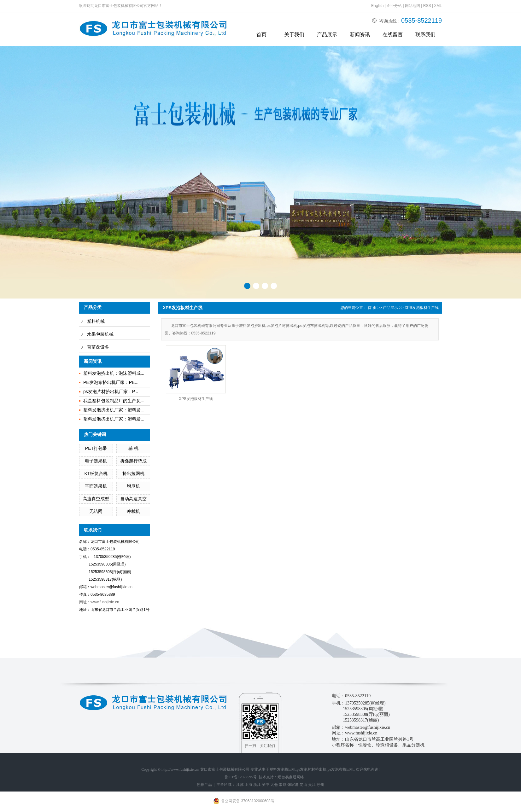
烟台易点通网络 (291, 777)
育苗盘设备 (98, 347)
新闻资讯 (360, 35)
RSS (427, 6)
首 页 (372, 308)
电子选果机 (96, 461)
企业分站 (394, 6)
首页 (261, 35)
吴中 (266, 785)
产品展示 (327, 35)
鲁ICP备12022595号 (241, 777)
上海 (249, 785)
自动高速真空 (133, 499)
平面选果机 (96, 486)
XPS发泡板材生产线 (422, 308)
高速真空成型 (96, 499)
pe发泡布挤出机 (341, 769)
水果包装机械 (100, 334)
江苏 (240, 785)
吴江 (312, 785)
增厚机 (133, 486)
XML (438, 6)
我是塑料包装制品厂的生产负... (114, 401)
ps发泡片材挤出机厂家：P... (111, 391)
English (377, 6)
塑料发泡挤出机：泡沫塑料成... (114, 373)
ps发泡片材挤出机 (312, 769)
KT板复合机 (96, 473)
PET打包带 (96, 448)
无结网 (96, 511)
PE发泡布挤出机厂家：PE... (111, 382)
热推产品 (204, 785)
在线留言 (393, 35)
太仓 (274, 785)
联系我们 (425, 35)
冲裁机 (133, 511)
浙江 (257, 785)
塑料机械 (96, 321)
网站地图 (413, 6)
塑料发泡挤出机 (283, 769)
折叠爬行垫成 (133, 461)
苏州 (320, 785)
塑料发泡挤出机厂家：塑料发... (114, 410)
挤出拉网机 (133, 473)
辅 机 (133, 448)
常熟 (283, 785)
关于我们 (294, 35)
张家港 (293, 785)
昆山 (303, 785)
